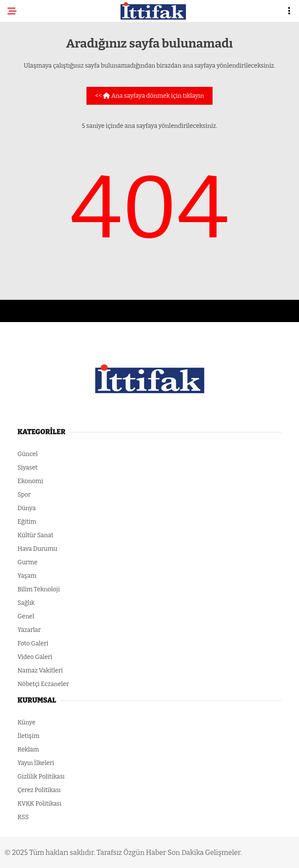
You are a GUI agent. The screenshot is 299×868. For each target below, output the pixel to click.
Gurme (27, 562)
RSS (23, 817)
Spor (24, 495)
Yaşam (27, 576)
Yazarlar (29, 630)
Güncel (27, 454)
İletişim (28, 736)
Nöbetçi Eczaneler (43, 684)
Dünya (27, 508)
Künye (26, 722)
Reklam (28, 750)
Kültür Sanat (35, 535)
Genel (26, 616)
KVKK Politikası (40, 804)
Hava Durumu (37, 549)
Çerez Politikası (39, 790)
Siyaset (27, 468)
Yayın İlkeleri (36, 763)
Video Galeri (35, 657)
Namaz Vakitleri (40, 671)
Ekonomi (30, 481)
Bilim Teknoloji (39, 589)
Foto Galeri (33, 643)
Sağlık (26, 603)
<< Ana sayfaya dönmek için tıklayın (150, 96)
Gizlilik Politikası (41, 777)
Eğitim (27, 522)
